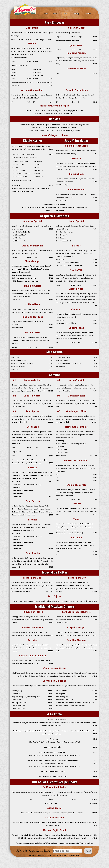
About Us (56, 14)
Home (46, 14)
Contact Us (87, 14)
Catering (76, 14)
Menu (66, 14)
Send (88, 851)
